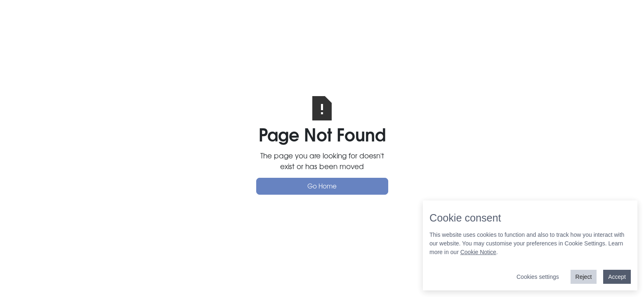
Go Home (322, 186)
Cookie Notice (478, 252)
